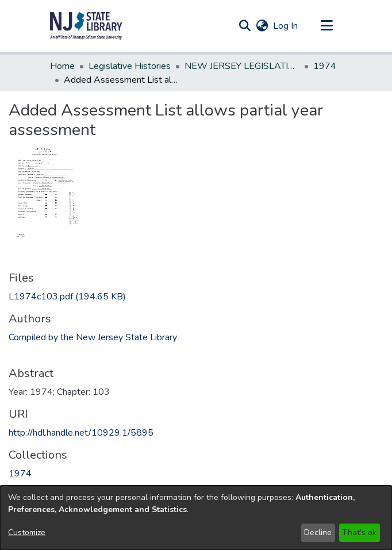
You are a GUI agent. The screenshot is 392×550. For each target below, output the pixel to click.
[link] (67, 297)
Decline (318, 532)
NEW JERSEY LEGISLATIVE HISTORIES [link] (242, 66)
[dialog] (196, 518)
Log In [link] (286, 26)
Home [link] (62, 66)
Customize (27, 532)
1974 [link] (325, 66)
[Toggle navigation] (326, 26)
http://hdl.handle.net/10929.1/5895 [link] (81, 433)
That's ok (359, 532)
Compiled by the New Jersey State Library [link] (93, 337)
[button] (86, 26)
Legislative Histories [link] (130, 66)
